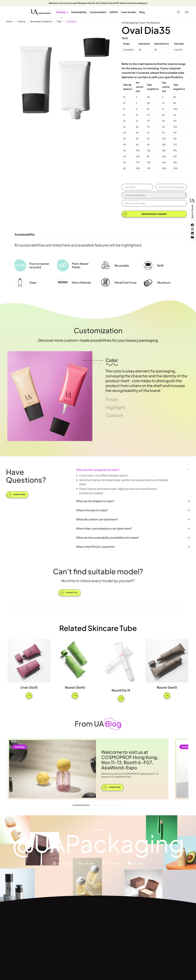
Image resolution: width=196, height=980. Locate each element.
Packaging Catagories (41, 21)
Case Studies (129, 12)
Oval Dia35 (72, 21)
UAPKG (114, 12)
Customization (98, 12)
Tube (59, 21)
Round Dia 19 (121, 690)
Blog (142, 12)
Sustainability (79, 12)
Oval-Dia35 (29, 687)
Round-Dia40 (75, 687)
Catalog (62, 12)
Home (9, 21)
